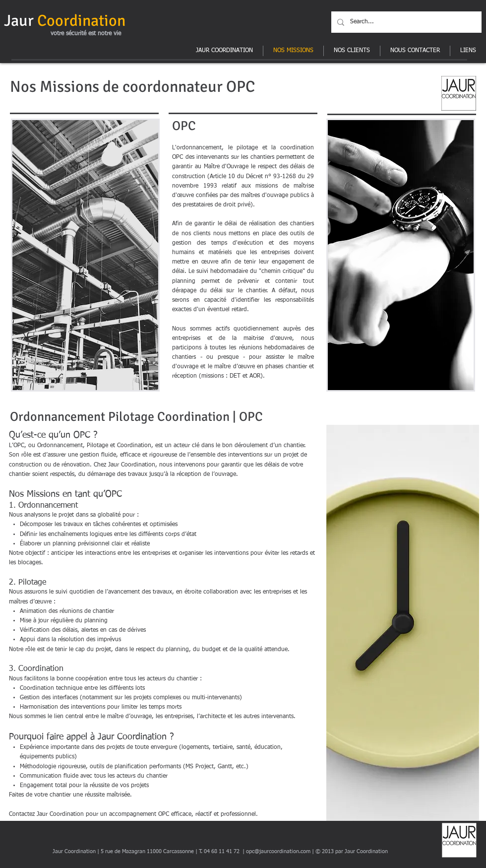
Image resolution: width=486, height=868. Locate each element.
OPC (241, 87)
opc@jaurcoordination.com (278, 851)
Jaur (65, 21)
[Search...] (405, 22)
